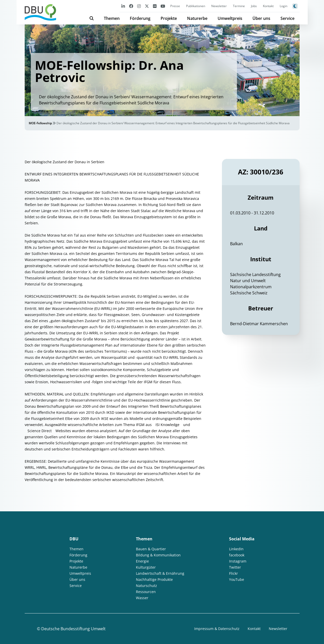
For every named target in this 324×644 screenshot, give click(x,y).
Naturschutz (146, 586)
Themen (112, 18)
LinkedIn (236, 549)
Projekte (169, 18)
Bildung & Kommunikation (158, 555)
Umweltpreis (230, 18)
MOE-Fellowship (40, 123)
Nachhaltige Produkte (154, 579)
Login (284, 6)
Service (287, 18)
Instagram (238, 561)
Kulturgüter (146, 567)
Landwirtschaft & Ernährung (160, 573)
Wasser (142, 598)
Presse (175, 6)
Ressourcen (146, 592)
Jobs (254, 6)
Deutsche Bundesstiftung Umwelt (73, 629)
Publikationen (196, 6)
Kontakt (268, 6)
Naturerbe (197, 18)
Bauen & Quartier (151, 549)
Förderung (140, 18)
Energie (142, 561)
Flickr (234, 573)
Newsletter (219, 6)
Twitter (235, 567)
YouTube (237, 579)
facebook (237, 555)
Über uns (261, 18)
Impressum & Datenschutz (217, 629)
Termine (239, 6)
